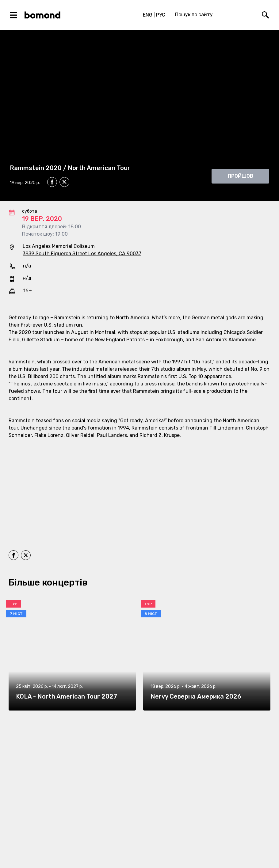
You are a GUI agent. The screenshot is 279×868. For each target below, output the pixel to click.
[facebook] (52, 182)
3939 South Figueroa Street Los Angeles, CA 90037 (82, 254)
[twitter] (64, 183)
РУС (161, 15)
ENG (148, 15)
